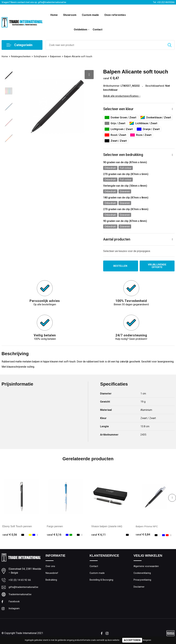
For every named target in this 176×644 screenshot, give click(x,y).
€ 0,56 (10, 535)
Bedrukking (51, 580)
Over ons (50, 567)
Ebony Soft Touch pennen (17, 527)
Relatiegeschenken (21, 56)
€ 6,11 (98, 535)
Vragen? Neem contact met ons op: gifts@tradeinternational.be (34, 2)
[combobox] (105, 45)
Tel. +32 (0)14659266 (164, 2)
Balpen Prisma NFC (147, 527)
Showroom (70, 15)
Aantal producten (117, 239)
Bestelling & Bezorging (101, 580)
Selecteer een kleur (118, 109)
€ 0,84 (143, 535)
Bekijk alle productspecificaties (122, 96)
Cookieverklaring (142, 573)
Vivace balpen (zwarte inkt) (107, 527)
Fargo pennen (55, 527)
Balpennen (56, 56)
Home (54, 15)
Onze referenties (115, 15)
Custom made (90, 15)
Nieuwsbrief (52, 573)
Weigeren (147, 640)
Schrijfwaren (41, 56)
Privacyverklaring (142, 580)
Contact (98, 30)
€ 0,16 (54, 535)
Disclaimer (139, 587)
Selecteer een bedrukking (123, 155)
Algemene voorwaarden (146, 567)
